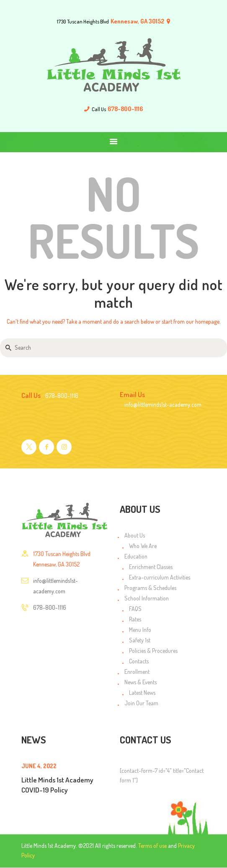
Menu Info (140, 630)
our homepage (203, 321)
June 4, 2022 (39, 766)
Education (136, 556)
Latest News (142, 693)
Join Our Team (141, 703)
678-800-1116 (50, 607)
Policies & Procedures (153, 651)
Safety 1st (140, 640)
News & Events (141, 682)
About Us (135, 535)
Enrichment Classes (151, 567)
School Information (147, 598)
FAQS (135, 609)
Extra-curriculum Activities (160, 577)
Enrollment (137, 672)
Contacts (139, 661)
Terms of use (152, 846)
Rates (135, 619)
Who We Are (143, 546)
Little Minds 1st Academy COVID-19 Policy (57, 785)
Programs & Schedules (150, 588)
